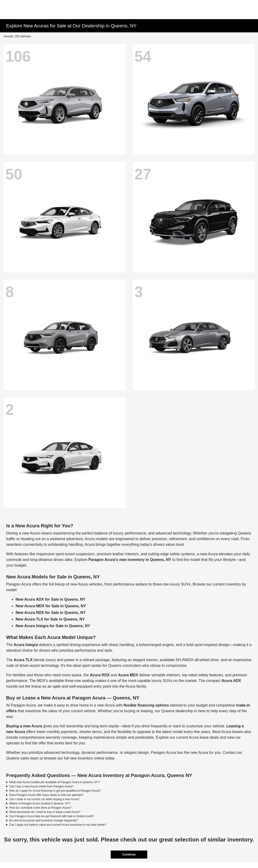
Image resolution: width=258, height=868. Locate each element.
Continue (129, 854)
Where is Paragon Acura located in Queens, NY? (40, 803)
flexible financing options (146, 705)
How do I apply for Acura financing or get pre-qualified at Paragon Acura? (55, 791)
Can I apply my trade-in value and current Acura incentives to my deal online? (58, 825)
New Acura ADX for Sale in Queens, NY (51, 599)
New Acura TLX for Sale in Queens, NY (50, 619)
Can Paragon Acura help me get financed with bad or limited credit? (52, 816)
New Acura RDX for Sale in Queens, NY (51, 613)
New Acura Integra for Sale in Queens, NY (53, 626)
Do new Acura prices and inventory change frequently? (44, 820)
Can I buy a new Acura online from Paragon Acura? (41, 786)
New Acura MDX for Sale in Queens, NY (51, 606)
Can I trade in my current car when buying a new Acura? (44, 799)
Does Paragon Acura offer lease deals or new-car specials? (46, 795)
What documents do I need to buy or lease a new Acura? (45, 812)
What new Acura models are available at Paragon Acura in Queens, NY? (55, 782)
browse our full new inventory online (74, 758)
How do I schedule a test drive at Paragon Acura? (40, 808)
